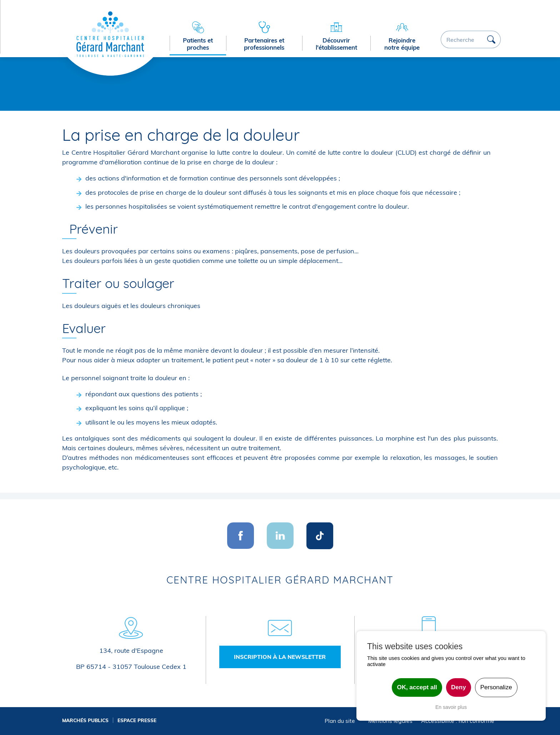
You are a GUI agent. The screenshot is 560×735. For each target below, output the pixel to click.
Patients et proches (198, 44)
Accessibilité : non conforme (458, 721)
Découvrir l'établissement (336, 44)
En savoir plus (451, 707)
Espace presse (137, 720)
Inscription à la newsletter (280, 657)
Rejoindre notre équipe (402, 44)
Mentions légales (390, 721)
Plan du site (340, 721)
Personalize (496, 687)
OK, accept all (417, 687)
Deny (459, 687)
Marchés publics (85, 720)
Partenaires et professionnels (264, 44)
